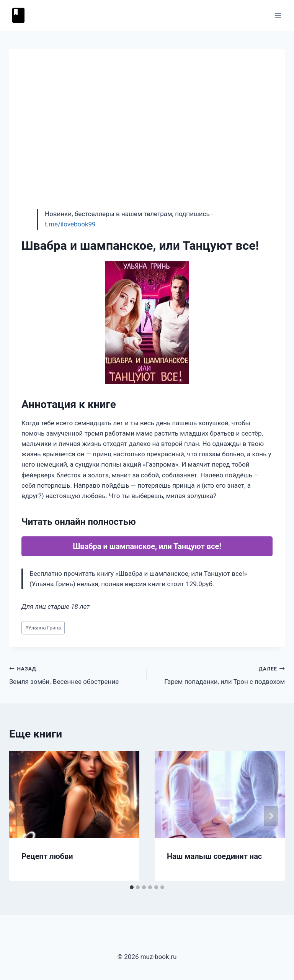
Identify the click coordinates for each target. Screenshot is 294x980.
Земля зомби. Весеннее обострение (75, 674)
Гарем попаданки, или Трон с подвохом (219, 674)
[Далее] (271, 816)
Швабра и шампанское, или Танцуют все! (147, 546)
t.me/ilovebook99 (70, 224)
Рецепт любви (47, 856)
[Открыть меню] (278, 15)
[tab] (132, 887)
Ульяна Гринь (43, 628)
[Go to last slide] (23, 816)
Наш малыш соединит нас (214, 856)
